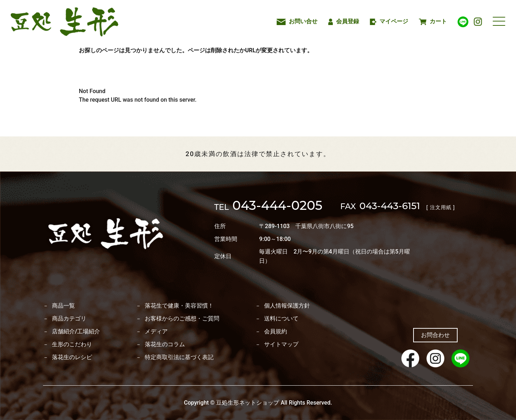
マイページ (389, 21)
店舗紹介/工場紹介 (76, 332)
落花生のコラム (165, 344)
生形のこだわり (72, 344)
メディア (156, 332)
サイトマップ (281, 344)
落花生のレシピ (72, 357)
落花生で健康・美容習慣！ (179, 306)
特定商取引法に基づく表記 (179, 357)
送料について (281, 319)
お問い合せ (297, 21)
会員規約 (276, 332)
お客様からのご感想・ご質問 (182, 319)
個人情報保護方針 (287, 306)
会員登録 (344, 21)
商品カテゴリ (69, 319)
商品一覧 (63, 306)
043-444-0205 (268, 206)
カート (433, 21)
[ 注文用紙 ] (441, 207)
